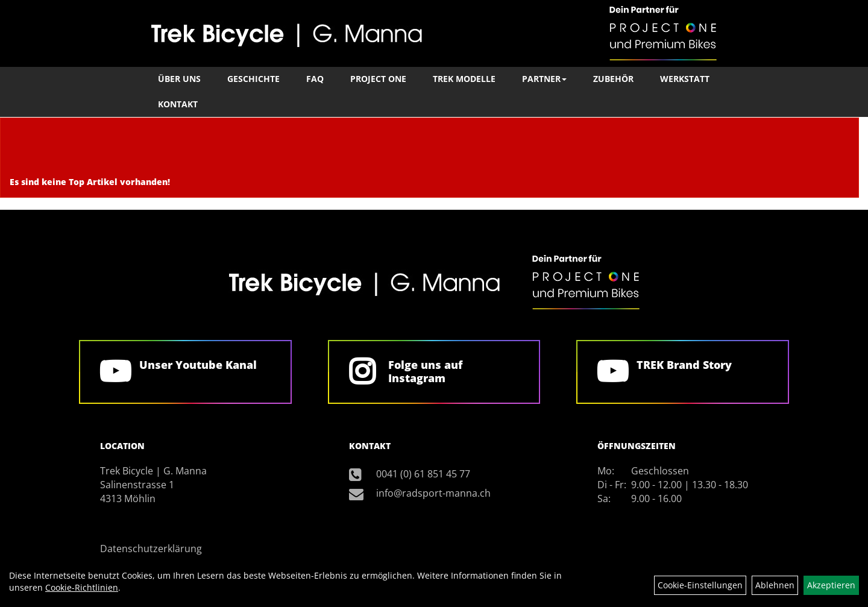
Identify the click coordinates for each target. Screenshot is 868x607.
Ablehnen (775, 585)
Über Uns (179, 79)
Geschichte (253, 79)
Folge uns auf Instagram (425, 371)
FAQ (315, 79)
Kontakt (178, 104)
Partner (544, 79)
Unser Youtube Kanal (198, 365)
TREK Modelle (464, 79)
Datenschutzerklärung (151, 549)
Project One (378, 79)
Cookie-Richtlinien (82, 587)
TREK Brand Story (684, 365)
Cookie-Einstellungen (700, 585)
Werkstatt (685, 79)
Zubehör (613, 79)
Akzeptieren (831, 585)
